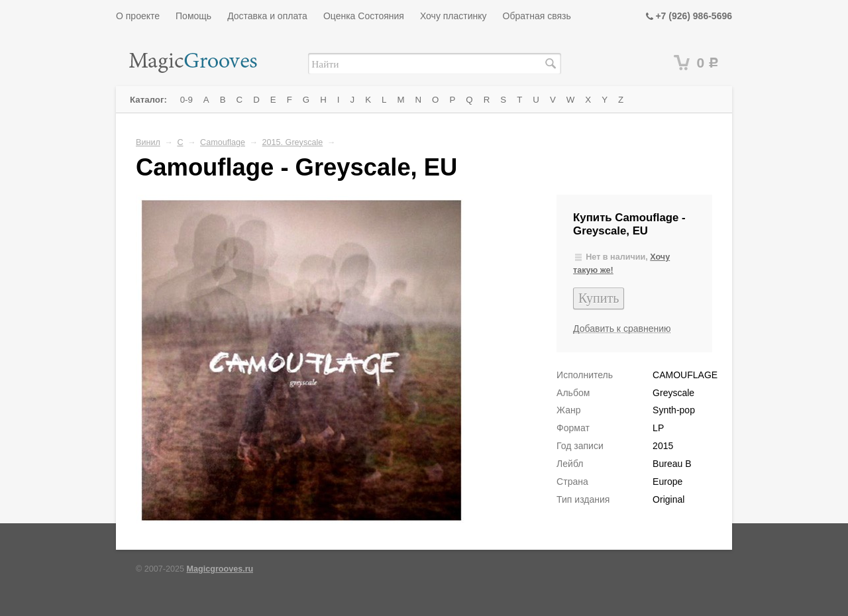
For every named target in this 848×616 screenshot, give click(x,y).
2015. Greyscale (293, 142)
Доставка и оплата (267, 16)
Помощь (193, 16)
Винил (148, 142)
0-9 (186, 100)
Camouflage (223, 142)
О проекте (138, 16)
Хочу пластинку (453, 16)
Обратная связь (537, 16)
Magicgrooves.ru (220, 569)
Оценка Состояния (364, 16)
